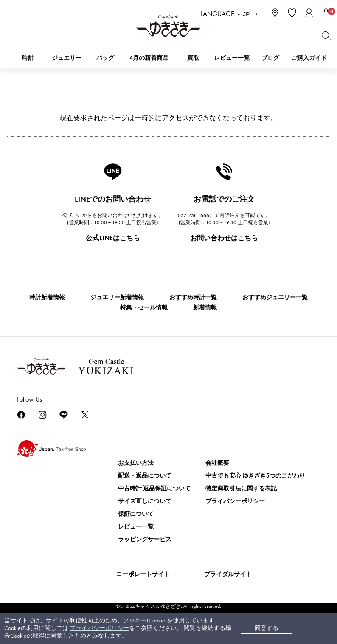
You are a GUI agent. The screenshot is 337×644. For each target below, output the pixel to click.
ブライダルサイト (228, 574)
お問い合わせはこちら (224, 238)
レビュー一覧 (136, 527)
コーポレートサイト (143, 574)
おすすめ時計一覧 (193, 297)
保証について (136, 514)
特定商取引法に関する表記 (241, 488)
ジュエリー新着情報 (117, 297)
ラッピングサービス (145, 539)
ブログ (270, 58)
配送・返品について (145, 476)
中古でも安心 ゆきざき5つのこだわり (255, 476)
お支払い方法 (136, 463)
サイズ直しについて (145, 501)
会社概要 (217, 463)
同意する (267, 628)
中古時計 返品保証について (154, 488)
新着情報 (205, 308)
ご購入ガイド (309, 58)
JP (247, 14)
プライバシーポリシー (99, 628)
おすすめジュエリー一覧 (275, 297)
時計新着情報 (47, 297)
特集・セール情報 (144, 308)
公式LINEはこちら (113, 238)
